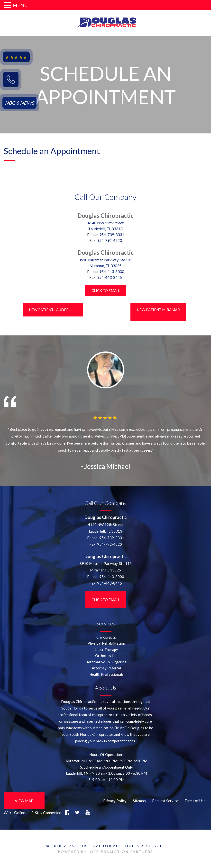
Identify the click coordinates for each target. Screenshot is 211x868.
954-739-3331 (112, 234)
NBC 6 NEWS (19, 103)
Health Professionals (106, 674)
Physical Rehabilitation (106, 643)
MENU (20, 5)
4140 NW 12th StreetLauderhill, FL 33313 (106, 226)
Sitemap (139, 801)
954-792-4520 (110, 240)
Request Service (165, 801)
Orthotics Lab (106, 656)
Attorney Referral (106, 668)
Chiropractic (106, 637)
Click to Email (106, 290)
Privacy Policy (115, 801)
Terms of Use (195, 801)
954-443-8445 (110, 277)
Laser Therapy (106, 649)
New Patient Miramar (158, 310)
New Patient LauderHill (53, 310)
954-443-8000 (112, 271)
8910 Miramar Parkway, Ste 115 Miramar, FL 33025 (105, 263)
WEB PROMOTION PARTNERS (122, 852)
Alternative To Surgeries (106, 662)
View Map (24, 801)
